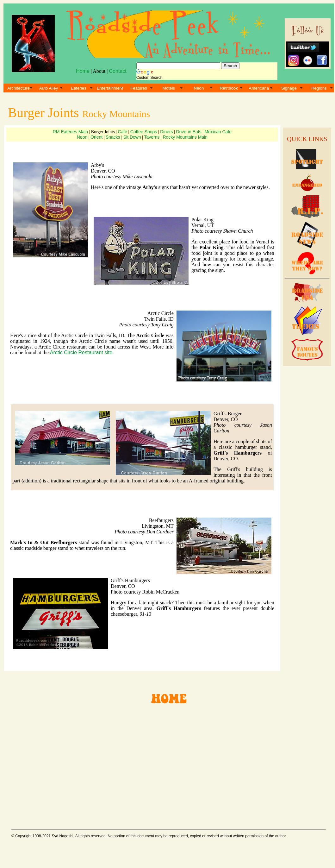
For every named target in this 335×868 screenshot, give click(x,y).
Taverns (152, 137)
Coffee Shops (144, 132)
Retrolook (229, 88)
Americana (259, 88)
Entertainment (110, 88)
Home (83, 71)
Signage (289, 88)
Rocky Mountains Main (185, 137)
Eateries (79, 88)
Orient (96, 137)
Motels (169, 88)
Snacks (113, 137)
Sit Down (132, 137)
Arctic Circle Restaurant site (81, 352)
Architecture (19, 88)
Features (139, 88)
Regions (319, 88)
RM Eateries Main (70, 132)
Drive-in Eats (189, 132)
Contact (118, 71)
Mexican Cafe (218, 132)
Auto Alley (49, 88)
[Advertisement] (306, 465)
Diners (166, 132)
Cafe (122, 132)
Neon (199, 88)
